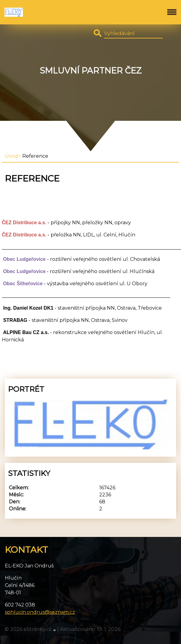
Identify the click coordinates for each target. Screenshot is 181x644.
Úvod (11, 156)
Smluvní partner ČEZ (91, 71)
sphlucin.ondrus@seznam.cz (40, 612)
